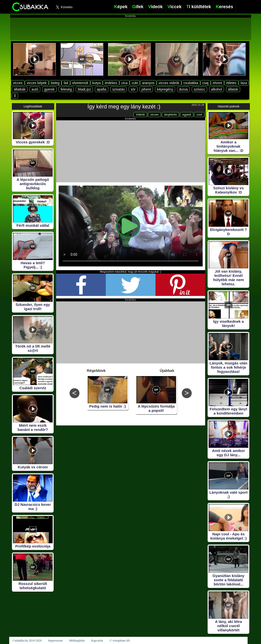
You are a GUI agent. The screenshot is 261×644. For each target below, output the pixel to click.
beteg (55, 83)
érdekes (111, 83)
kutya (96, 83)
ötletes (231, 83)
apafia (102, 89)
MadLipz (84, 89)
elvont (217, 83)
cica (125, 83)
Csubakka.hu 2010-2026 (27, 641)
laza (244, 83)
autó (35, 89)
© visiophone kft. (120, 641)
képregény (165, 89)
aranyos (148, 83)
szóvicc (199, 89)
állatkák (19, 89)
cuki (135, 83)
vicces (18, 83)
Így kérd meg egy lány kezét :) (124, 107)
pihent (146, 89)
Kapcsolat (97, 641)
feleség (66, 89)
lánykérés (170, 115)
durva (183, 89)
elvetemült (80, 83)
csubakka (191, 83)
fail (66, 83)
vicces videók (169, 83)
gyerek (49, 89)
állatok (233, 89)
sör (133, 89)
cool (199, 115)
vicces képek (37, 83)
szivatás (119, 89)
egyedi (187, 115)
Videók (140, 115)
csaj (205, 83)
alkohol (217, 89)
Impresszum (56, 641)
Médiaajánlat (77, 641)
